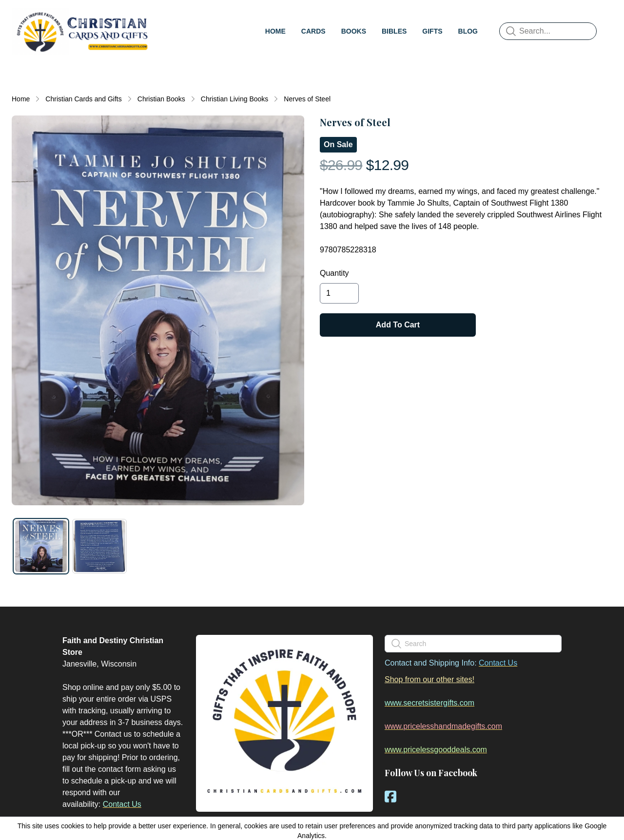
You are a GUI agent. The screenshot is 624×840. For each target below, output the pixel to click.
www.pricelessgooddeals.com (436, 750)
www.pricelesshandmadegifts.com (443, 726)
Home (21, 99)
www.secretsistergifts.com (429, 703)
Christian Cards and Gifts (83, 99)
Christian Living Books (235, 99)
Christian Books (161, 99)
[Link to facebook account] (390, 796)
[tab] (41, 546)
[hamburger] (164, 18)
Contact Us (122, 804)
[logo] (82, 31)
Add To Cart (398, 325)
